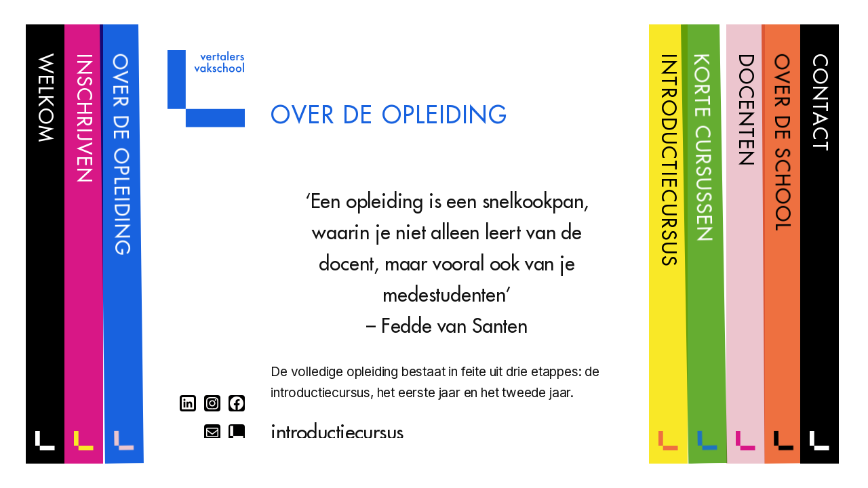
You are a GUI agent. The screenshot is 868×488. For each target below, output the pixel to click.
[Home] (206, 123)
